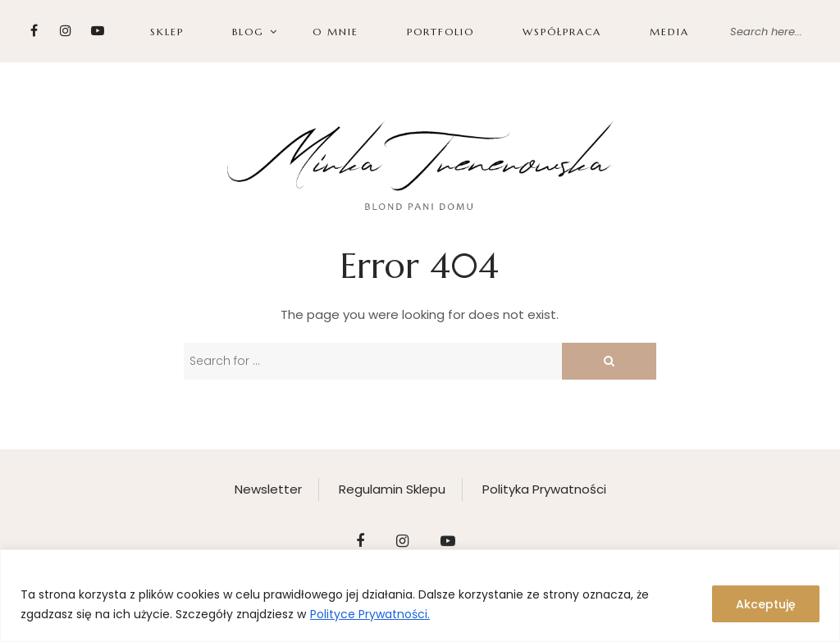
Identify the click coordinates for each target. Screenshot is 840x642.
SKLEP (167, 32)
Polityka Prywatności (544, 489)
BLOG (248, 32)
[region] (420, 596)
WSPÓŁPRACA (562, 32)
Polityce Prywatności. (370, 614)
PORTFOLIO (441, 32)
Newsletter (268, 489)
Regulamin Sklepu (392, 489)
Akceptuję (766, 604)
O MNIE (336, 32)
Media (669, 32)
